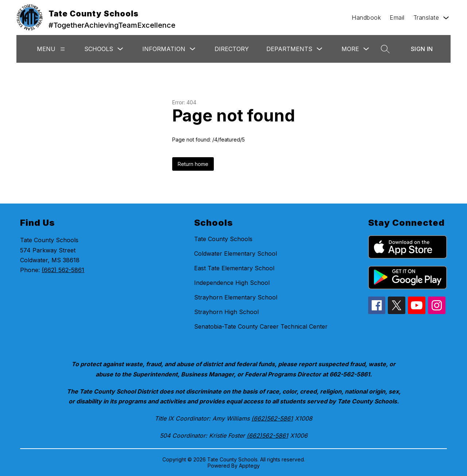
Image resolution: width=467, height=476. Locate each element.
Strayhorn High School (226, 312)
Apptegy (249, 466)
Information (164, 49)
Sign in (422, 49)
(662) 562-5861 (63, 270)
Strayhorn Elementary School (236, 297)
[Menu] (63, 49)
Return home (193, 164)
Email (397, 18)
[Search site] (385, 49)
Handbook (366, 18)
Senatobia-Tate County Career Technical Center (261, 326)
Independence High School (232, 283)
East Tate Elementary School (234, 268)
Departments (289, 49)
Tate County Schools (223, 239)
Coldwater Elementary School (236, 254)
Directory (232, 49)
